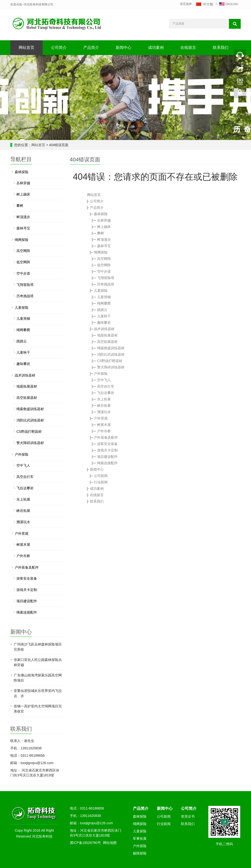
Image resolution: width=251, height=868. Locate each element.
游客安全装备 (107, 444)
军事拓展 (140, 839)
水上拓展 (104, 399)
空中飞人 (104, 380)
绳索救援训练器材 (111, 348)
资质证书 (188, 816)
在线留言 (188, 48)
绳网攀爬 (104, 303)
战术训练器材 (104, 329)
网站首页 (26, 48)
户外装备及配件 (106, 437)
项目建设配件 (107, 457)
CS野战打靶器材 (110, 361)
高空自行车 (106, 386)
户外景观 (101, 418)
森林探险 (101, 214)
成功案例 (156, 48)
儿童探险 (101, 291)
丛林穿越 (104, 220)
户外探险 (101, 374)
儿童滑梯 (104, 297)
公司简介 (59, 48)
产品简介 (91, 48)
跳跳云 (102, 310)
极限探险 (140, 853)
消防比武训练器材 (111, 354)
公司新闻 (101, 476)
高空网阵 (104, 259)
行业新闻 (101, 482)
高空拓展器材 (107, 342)
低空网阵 (104, 265)
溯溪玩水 (104, 412)
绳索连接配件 (107, 463)
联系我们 (221, 48)
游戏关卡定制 (107, 450)
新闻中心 (124, 48)
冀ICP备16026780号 (86, 843)
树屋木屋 (104, 425)
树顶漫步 (104, 239)
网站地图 (110, 843)
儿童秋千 (104, 316)
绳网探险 (101, 252)
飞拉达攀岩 (106, 393)
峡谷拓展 (104, 406)
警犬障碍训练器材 (111, 367)
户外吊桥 (104, 431)
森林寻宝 (104, 246)
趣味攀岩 (104, 322)
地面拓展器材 (107, 335)
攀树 (100, 233)
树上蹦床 (104, 227)
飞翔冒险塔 (106, 278)
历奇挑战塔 (106, 284)
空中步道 (104, 271)
